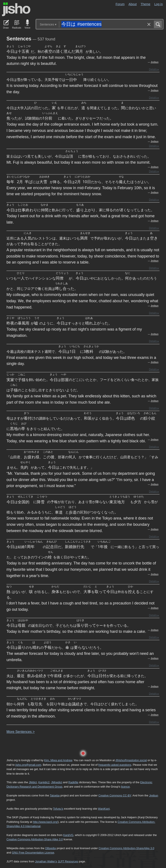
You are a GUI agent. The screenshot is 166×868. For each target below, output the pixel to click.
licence (125, 787)
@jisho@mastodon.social (131, 760)
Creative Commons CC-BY (115, 795)
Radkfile (73, 782)
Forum (120, 4)
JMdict (33, 782)
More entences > (21, 732)
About (133, 4)
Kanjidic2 (44, 782)
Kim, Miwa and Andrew (58, 760)
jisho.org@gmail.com (28, 765)
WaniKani (104, 809)
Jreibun (155, 62)
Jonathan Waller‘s (46, 861)
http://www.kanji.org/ (45, 822)
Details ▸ (154, 69)
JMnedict (57, 782)
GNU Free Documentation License (33, 853)
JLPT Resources (68, 861)
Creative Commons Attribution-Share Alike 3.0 (35, 839)
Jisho (16, 9)
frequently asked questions (115, 765)
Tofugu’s (58, 809)
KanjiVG (68, 835)
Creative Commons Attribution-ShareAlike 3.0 (126, 848)
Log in (159, 4)
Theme (146, 4)
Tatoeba (55, 795)
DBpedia (50, 848)
